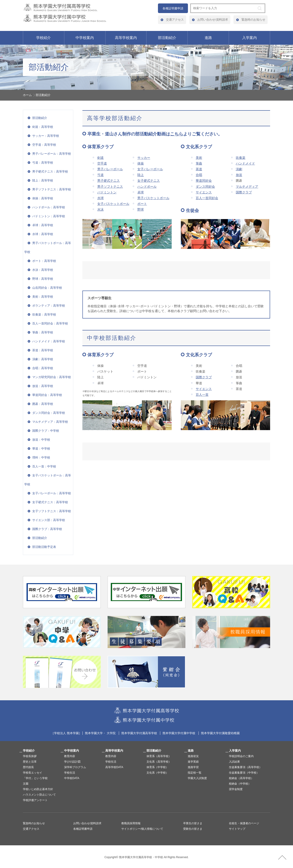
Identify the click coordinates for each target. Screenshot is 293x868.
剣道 (100, 158)
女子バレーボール (150, 169)
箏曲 (199, 163)
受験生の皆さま (193, 829)
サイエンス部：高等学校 (49, 520)
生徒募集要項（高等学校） (245, 767)
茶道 (199, 169)
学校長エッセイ (33, 773)
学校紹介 (43, 38)
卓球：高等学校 (43, 225)
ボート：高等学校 (44, 261)
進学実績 (193, 762)
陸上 (141, 175)
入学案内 (250, 38)
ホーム (27, 95)
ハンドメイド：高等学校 (49, 341)
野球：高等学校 (43, 279)
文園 (26, 784)
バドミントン (107, 192)
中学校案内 (85, 38)
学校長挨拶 (30, 756)
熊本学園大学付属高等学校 (139, 733)
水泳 (100, 209)
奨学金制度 (236, 789)
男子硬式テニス (109, 181)
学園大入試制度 (197, 778)
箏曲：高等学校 (43, 332)
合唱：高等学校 (43, 368)
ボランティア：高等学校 (49, 306)
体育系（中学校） (157, 767)
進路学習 (193, 767)
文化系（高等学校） (159, 762)
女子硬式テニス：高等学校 (50, 502)
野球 (141, 209)
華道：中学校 (41, 449)
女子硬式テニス (149, 181)
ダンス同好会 (205, 187)
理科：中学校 (41, 457)
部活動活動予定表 (44, 547)
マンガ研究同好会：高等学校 (52, 377)
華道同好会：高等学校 (47, 395)
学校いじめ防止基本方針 (38, 789)
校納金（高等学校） (241, 778)
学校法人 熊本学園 (66, 733)
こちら (177, 134)
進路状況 (193, 756)
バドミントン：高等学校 (49, 216)
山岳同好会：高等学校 (47, 288)
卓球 (141, 192)
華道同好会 (204, 181)
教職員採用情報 (131, 823)
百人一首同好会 (207, 198)
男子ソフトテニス (110, 187)
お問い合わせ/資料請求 (213, 20)
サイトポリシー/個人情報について (142, 829)
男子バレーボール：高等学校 (52, 154)
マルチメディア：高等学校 (50, 422)
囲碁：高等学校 (43, 404)
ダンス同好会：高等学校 (49, 413)
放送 (239, 175)
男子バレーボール (110, 169)
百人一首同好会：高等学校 (50, 323)
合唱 (199, 175)
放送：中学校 (41, 440)
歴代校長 (28, 767)
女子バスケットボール (113, 204)
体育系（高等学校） (159, 756)
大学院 (111, 733)
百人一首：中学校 (44, 466)
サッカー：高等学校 (46, 136)
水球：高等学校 (43, 234)
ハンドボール (147, 187)
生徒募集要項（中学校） (244, 773)
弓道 (100, 175)
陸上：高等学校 (43, 180)
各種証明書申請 (173, 8)
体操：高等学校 (43, 198)
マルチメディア (247, 187)
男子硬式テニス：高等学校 (50, 172)
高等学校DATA (114, 767)
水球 (100, 198)
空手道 (102, 163)
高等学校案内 (126, 38)
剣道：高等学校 (43, 127)
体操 (141, 163)
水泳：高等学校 (43, 270)
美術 (199, 158)
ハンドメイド (245, 163)
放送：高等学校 (43, 386)
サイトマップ (237, 829)
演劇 (239, 169)
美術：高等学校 (43, 297)
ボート (142, 204)
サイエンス (204, 192)
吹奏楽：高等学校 (44, 315)
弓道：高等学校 (43, 163)
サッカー (144, 158)
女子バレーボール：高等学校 (52, 493)
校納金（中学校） (240, 784)
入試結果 (234, 762)
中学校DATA (72, 778)
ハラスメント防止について (39, 795)
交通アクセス (175, 20)
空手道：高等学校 (44, 145)
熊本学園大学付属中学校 (179, 733)
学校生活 (70, 773)
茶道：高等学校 (43, 350)
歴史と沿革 (30, 762)
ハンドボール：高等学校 (49, 207)
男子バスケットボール (153, 198)
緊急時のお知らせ (253, 20)
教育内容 (70, 756)
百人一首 (202, 395)
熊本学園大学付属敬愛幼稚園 (220, 733)
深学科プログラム (75, 767)
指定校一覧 (195, 773)
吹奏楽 (241, 158)
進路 (208, 38)
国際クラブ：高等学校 (47, 529)
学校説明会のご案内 (241, 756)
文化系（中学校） (157, 773)
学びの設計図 (72, 762)
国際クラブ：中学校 (46, 431)
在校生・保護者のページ (244, 823)
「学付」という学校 (35, 778)
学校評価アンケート (35, 800)
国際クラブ (244, 192)
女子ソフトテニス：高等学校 (52, 511)
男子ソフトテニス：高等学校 (52, 189)
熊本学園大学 (94, 733)
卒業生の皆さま (193, 823)
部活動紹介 (167, 38)
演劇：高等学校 (43, 359)
